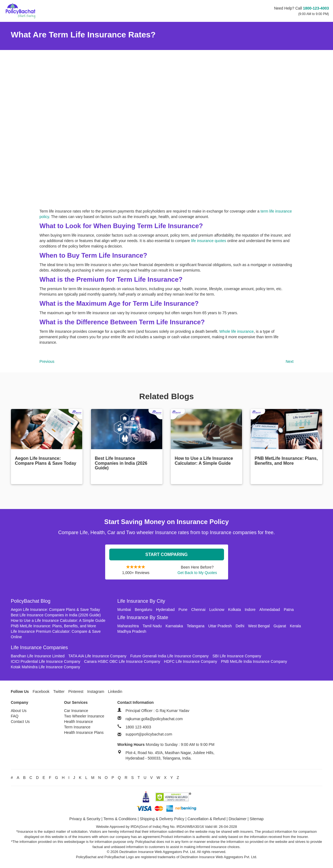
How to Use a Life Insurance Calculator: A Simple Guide (58, 620)
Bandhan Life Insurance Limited (38, 656)
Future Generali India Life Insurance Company (170, 656)
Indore (250, 610)
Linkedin (115, 692)
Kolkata (235, 610)
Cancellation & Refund (206, 819)
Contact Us (20, 722)
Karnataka (174, 626)
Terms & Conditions (120, 819)
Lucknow (217, 610)
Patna (289, 610)
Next (290, 361)
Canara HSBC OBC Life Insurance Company (122, 661)
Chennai (198, 610)
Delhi (240, 626)
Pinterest (76, 692)
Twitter (59, 692)
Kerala (295, 626)
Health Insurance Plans (84, 732)
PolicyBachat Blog (31, 601)
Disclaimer (238, 819)
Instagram (96, 692)
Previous (47, 361)
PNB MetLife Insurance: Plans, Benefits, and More (54, 626)
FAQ (15, 716)
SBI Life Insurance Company (237, 656)
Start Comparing (166, 554)
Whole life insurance (237, 331)
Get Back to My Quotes (197, 573)
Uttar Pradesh (220, 626)
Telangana (196, 626)
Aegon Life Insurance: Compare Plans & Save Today (56, 610)
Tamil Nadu (152, 626)
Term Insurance (77, 727)
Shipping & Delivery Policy (162, 819)
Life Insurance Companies (39, 648)
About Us (19, 711)
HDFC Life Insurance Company (191, 661)
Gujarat (280, 626)
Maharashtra (128, 626)
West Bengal (259, 626)
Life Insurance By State (143, 617)
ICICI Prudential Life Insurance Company (46, 661)
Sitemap (257, 819)
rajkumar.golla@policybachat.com (154, 719)
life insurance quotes (208, 241)
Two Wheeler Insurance (84, 716)
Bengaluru (143, 610)
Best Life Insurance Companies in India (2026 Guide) (56, 615)
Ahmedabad (270, 610)
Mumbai (124, 610)
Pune (183, 610)
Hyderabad (165, 610)
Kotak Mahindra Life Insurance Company (46, 667)
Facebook (41, 692)
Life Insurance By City (141, 601)
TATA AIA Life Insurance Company (97, 656)
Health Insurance (79, 722)
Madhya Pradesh (132, 631)
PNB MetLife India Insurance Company (254, 661)
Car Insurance (76, 711)
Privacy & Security (85, 819)
